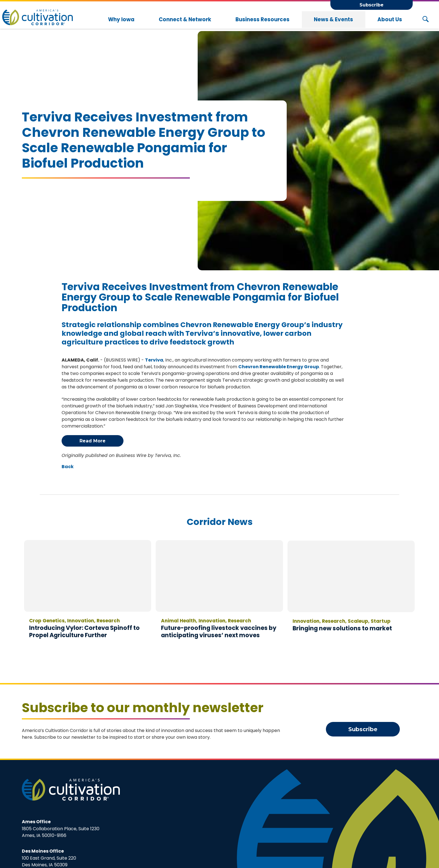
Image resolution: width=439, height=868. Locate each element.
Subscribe (372, 5)
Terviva (154, 360)
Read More (93, 441)
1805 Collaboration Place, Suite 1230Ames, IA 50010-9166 (61, 829)
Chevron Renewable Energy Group (279, 367)
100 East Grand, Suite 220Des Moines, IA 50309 (49, 858)
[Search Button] (426, 20)
